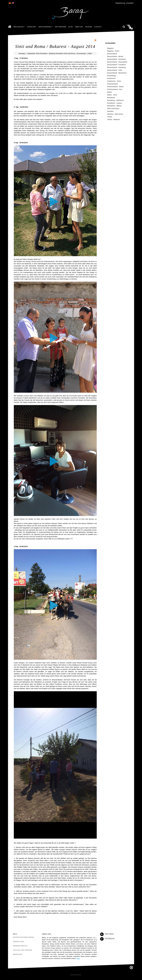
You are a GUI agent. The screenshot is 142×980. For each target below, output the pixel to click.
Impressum (17, 954)
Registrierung (120, 3)
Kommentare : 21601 (84, 53)
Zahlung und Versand (22, 950)
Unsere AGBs (18, 942)
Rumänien (60, 53)
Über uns (79, 27)
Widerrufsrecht (20, 946)
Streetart (32, 27)
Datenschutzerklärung (23, 937)
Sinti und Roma (70, 53)
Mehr (78, 958)
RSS (95, 40)
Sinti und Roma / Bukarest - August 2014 (55, 46)
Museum (89, 27)
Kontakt (98, 27)
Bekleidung (19, 27)
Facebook (110, 939)
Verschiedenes (46, 27)
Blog (71, 27)
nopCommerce (76, 975)
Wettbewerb (61, 27)
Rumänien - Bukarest (48, 53)
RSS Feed (109, 934)
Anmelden (130, 3)
